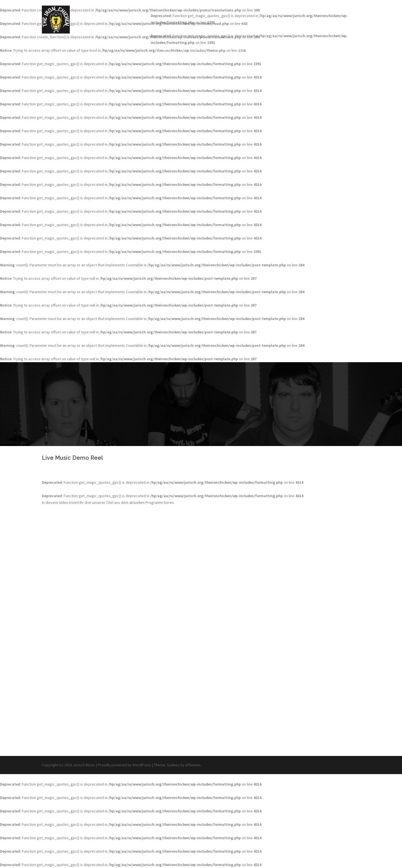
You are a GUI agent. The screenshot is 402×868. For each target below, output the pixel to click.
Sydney (173, 765)
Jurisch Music (84, 765)
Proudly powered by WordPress (125, 765)
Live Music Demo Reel (257, 49)
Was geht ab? (192, 49)
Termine (221, 49)
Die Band (163, 49)
